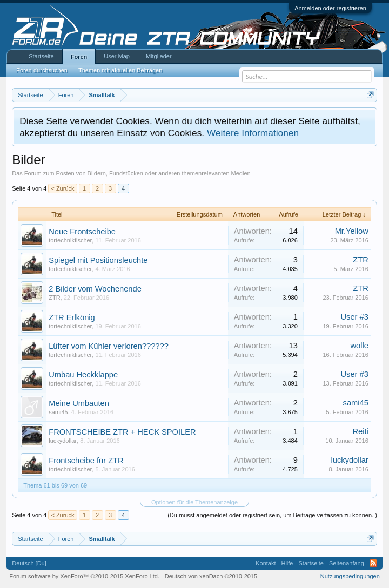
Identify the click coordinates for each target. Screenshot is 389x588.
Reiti (360, 431)
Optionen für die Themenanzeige (194, 502)
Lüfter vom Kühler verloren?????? (109, 346)
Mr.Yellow (352, 231)
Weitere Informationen (253, 133)
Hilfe (287, 563)
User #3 (354, 317)
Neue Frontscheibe (82, 232)
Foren (79, 57)
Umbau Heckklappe (83, 375)
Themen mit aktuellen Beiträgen (120, 70)
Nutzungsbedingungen (350, 576)
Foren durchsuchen (42, 70)
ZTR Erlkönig (72, 317)
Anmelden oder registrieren (330, 8)
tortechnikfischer (70, 240)
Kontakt (266, 563)
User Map (117, 56)
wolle (359, 346)
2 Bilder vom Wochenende (95, 289)
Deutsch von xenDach (211, 576)
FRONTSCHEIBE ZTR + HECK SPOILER (122, 432)
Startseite (41, 56)
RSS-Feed (373, 563)
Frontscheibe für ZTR (86, 461)
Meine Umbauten (79, 403)
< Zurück (62, 188)
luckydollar (63, 441)
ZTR (361, 260)
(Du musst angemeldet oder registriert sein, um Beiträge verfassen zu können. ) (272, 515)
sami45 (58, 412)
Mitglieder (159, 56)
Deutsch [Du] (29, 563)
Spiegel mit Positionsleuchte (98, 260)
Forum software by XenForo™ (84, 576)
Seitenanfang (347, 563)
